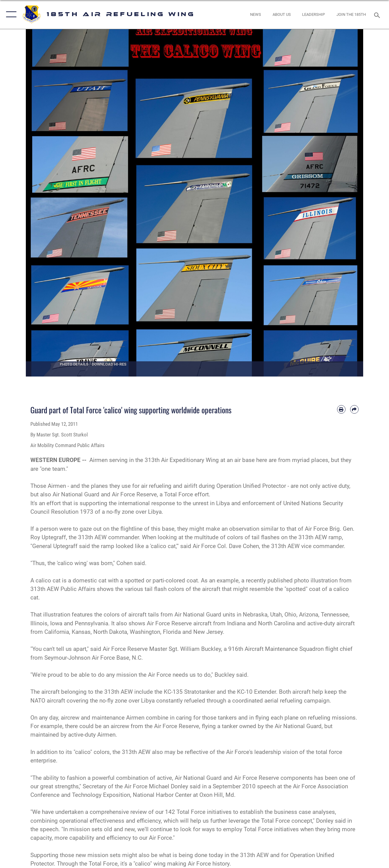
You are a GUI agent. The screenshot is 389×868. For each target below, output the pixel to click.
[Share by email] (354, 409)
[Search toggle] (378, 14)
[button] (10, 14)
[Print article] (341, 409)
